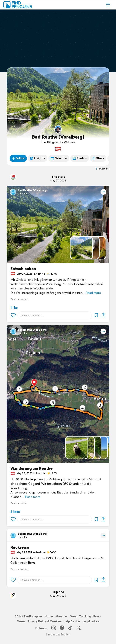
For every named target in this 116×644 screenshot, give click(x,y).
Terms (21, 621)
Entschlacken (23, 269)
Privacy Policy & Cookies (44, 621)
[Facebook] (62, 628)
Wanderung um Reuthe (31, 468)
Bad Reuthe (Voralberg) (58, 137)
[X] (79, 628)
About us (61, 616)
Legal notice (91, 621)
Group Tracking (80, 616)
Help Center (72, 621)
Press (97, 616)
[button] (108, 5)
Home (49, 616)
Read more (93, 293)
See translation (19, 299)
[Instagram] (54, 628)
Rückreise (20, 547)
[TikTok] (70, 628)
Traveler (22, 194)
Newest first (102, 169)
